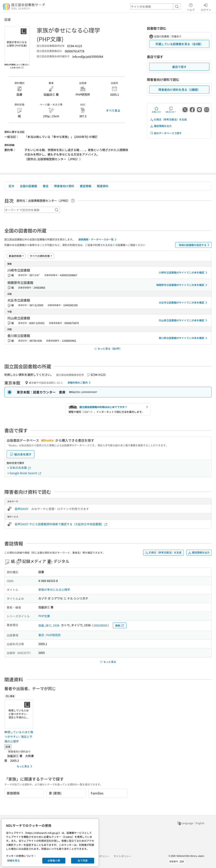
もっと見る (25, 766)
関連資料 (103, 186)
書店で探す (179, 67)
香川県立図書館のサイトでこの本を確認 (184, 338)
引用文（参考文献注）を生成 (168, 119)
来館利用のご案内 (80, 383)
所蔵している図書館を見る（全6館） (179, 44)
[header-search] (156, 6)
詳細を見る (13, 860)
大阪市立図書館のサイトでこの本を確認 (184, 303)
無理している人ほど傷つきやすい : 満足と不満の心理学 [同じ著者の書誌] (19, 736)
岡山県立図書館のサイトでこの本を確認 (184, 320)
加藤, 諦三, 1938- (49, 625)
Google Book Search (26, 473)
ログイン (206, 7)
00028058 (100, 625)
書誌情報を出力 (161, 126)
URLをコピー (171, 110)
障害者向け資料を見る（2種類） (179, 90)
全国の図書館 (28, 186)
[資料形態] (41, 256)
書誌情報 (85, 186)
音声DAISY (22, 509)
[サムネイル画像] (19, 714)
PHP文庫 (44, 616)
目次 (11, 186)
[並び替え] (16, 256)
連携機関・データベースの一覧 (98, 240)
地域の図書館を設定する (195, 245)
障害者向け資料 (64, 186)
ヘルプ (191, 7)
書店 (46, 186)
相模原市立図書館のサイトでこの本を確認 (182, 285)
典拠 (120, 626)
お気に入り (156, 110)
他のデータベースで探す (166, 133)
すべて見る (113, 110)
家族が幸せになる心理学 (54, 589)
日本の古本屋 (20, 468)
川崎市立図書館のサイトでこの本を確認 (184, 273)
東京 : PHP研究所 (49, 635)
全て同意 (83, 860)
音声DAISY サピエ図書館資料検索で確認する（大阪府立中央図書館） (61, 524)
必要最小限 (54, 860)
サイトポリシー (122, 856)
